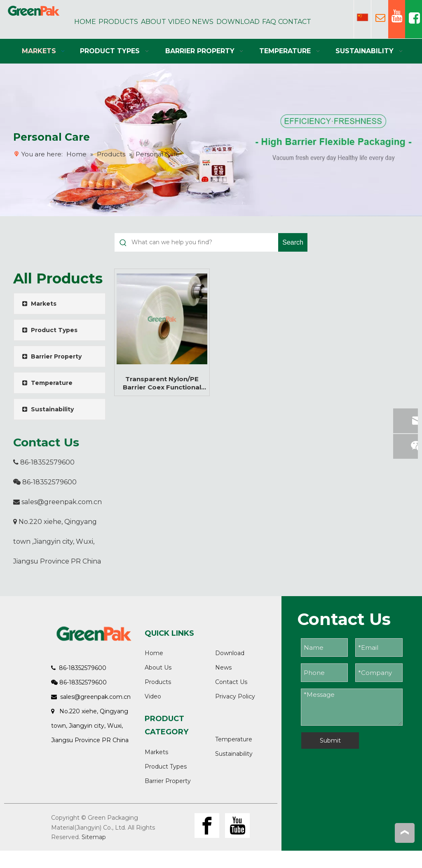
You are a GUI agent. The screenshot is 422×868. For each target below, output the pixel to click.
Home (154, 653)
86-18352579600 (44, 462)
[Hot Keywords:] (293, 242)
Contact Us (231, 682)
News (223, 668)
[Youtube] (237, 826)
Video (153, 696)
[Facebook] (207, 826)
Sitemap (94, 837)
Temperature (234, 739)
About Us (158, 668)
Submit (330, 741)
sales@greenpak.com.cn (62, 502)
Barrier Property (168, 781)
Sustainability (234, 754)
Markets (156, 752)
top (405, 833)
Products (158, 682)
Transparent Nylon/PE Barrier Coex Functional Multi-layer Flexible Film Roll (162, 383)
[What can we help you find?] (205, 242)
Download (230, 653)
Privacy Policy (235, 696)
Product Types (166, 767)
